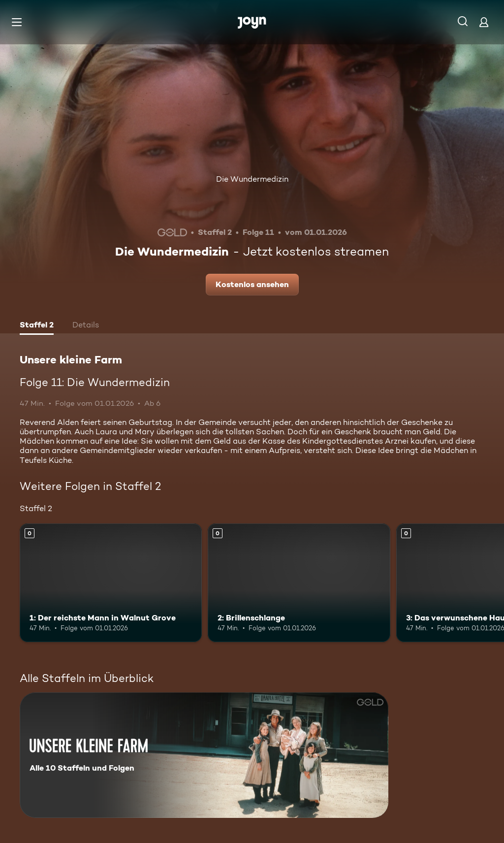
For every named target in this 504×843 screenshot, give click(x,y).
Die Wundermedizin (252, 179)
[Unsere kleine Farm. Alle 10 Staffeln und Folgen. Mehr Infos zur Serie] (204, 755)
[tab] (37, 326)
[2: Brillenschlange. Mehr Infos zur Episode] (299, 583)
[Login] (484, 22)
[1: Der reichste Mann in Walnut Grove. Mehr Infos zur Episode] (111, 583)
